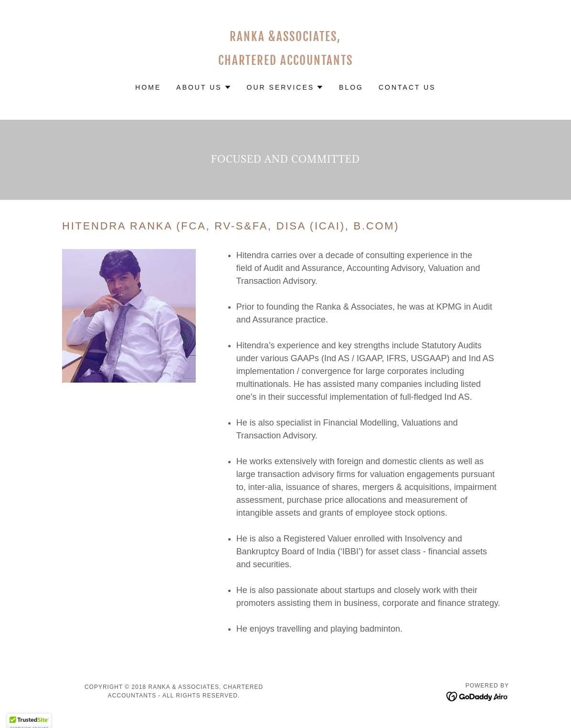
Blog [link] (351, 87)
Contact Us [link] (407, 87)
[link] (285, 62)
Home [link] (148, 87)
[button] (204, 87)
